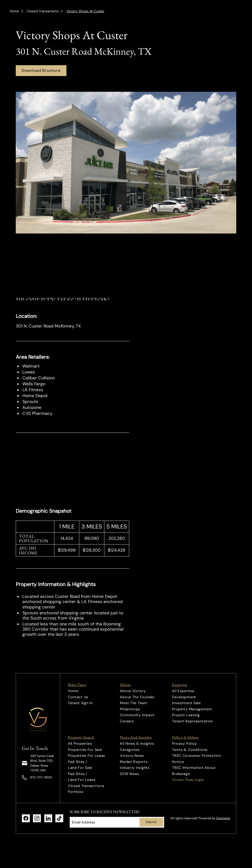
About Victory (133, 691)
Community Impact (137, 715)
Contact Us (78, 697)
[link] (38, 719)
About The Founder (137, 697)
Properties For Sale (85, 750)
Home (14, 11)
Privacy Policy (184, 744)
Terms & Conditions (190, 750)
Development (184, 697)
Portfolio (76, 792)
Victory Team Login (188, 780)
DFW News (129, 774)
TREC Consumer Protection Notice (196, 759)
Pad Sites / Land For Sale (80, 765)
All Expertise (183, 691)
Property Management (192, 709)
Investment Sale (186, 703)
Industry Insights (135, 768)
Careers (127, 721)
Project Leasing (186, 715)
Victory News (132, 756)
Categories (130, 750)
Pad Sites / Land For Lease (82, 777)
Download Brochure (41, 70)
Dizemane (223, 818)
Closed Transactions (43, 11)
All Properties (80, 744)
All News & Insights (137, 744)
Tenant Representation (192, 721)
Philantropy (130, 709)
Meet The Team (134, 703)
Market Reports (134, 762)
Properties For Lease (87, 756)
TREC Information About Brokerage (194, 771)
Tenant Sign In (80, 703)
